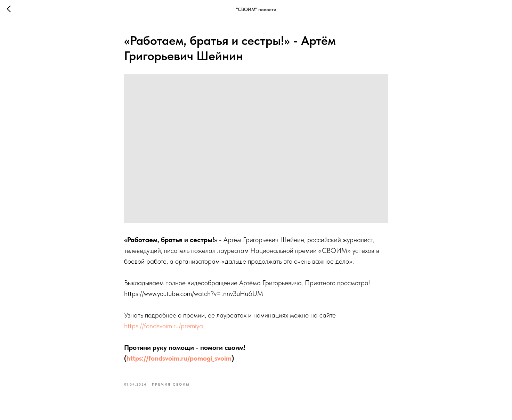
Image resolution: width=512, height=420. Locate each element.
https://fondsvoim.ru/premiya (164, 326)
